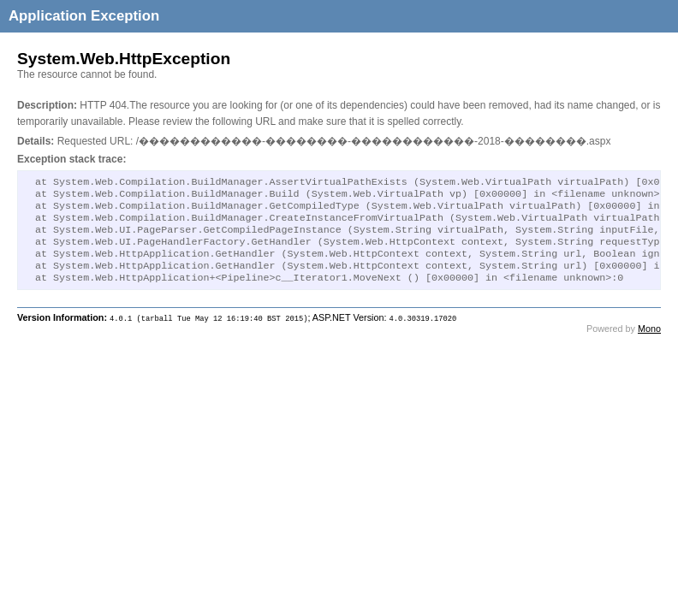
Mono (649, 344)
